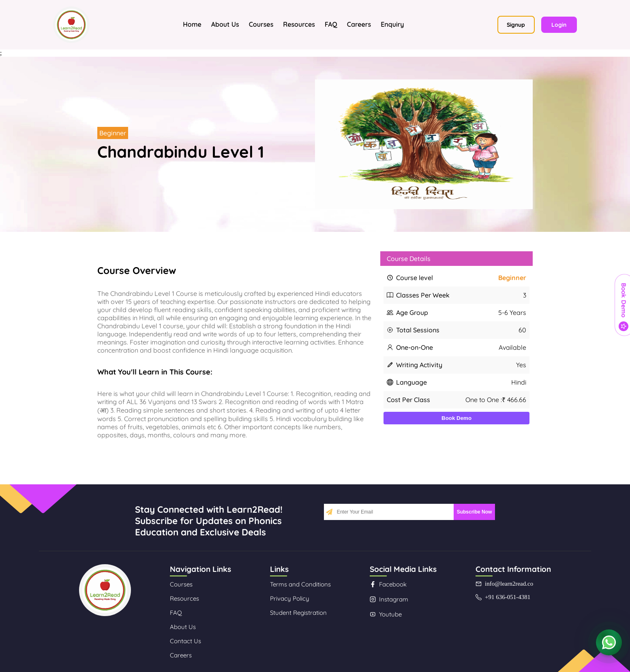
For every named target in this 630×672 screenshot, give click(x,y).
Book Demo (456, 418)
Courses (261, 24)
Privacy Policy (290, 598)
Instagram (389, 599)
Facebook (388, 584)
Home (192, 24)
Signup (516, 25)
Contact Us (185, 641)
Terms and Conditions (300, 584)
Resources (299, 24)
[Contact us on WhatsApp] (609, 643)
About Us (225, 24)
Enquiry (392, 24)
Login (559, 25)
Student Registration (298, 613)
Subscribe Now (475, 512)
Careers (359, 24)
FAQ (331, 24)
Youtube (386, 614)
